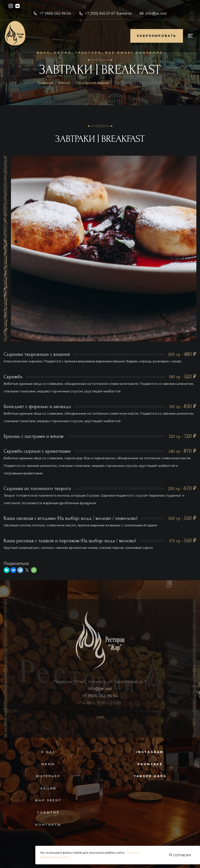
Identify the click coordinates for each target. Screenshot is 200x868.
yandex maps (150, 776)
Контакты (46, 825)
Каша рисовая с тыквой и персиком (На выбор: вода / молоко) (70, 541)
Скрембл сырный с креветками (37, 451)
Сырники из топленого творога (37, 488)
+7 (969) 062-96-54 (52, 13)
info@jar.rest (153, 13)
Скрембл (13, 377)
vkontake (150, 764)
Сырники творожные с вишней (37, 354)
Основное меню (92, 83)
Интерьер (46, 776)
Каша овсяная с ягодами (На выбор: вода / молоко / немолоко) (71, 518)
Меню (64, 83)
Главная (45, 83)
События (46, 812)
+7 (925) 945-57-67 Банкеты (105, 13)
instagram (150, 752)
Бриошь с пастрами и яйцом (34, 436)
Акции (46, 788)
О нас (46, 752)
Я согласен (180, 855)
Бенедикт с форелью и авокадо (37, 406)
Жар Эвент (46, 800)
